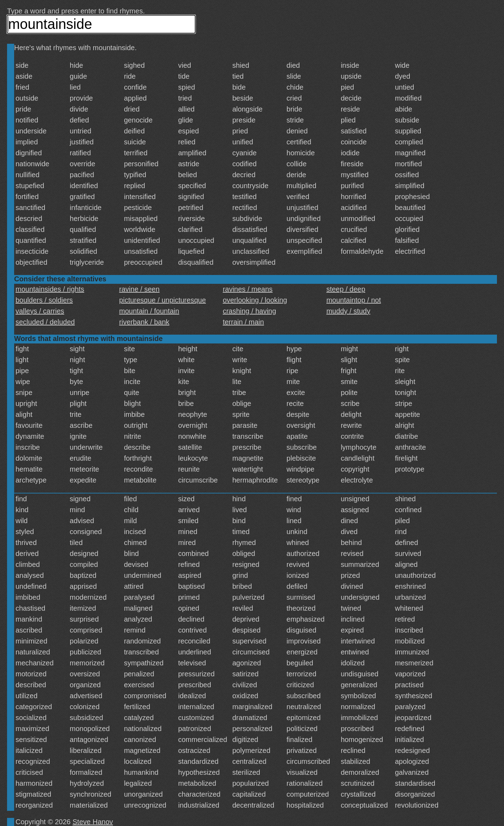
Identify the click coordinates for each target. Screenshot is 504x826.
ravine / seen (140, 289)
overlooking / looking (255, 300)
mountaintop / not (354, 300)
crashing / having (249, 311)
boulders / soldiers (44, 300)
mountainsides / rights (50, 289)
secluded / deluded (45, 322)
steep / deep (346, 289)
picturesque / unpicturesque (163, 300)
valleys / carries (40, 311)
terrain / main (243, 322)
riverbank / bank (144, 322)
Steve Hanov (93, 822)
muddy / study (349, 311)
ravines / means (248, 289)
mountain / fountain (149, 311)
